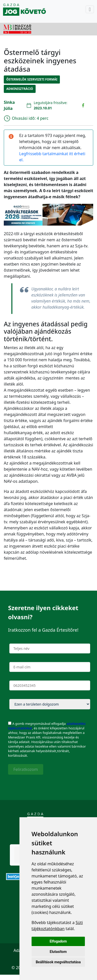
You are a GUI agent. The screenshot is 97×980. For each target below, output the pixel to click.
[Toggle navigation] (90, 9)
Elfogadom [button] (58, 941)
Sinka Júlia (9, 105)
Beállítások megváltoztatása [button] (58, 962)
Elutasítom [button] (58, 952)
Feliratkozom (26, 769)
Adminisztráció (20, 89)
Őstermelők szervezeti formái (32, 79)
